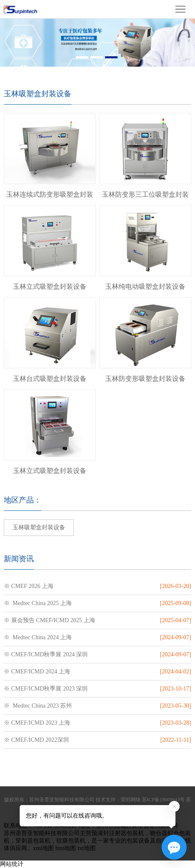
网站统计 (12, 864)
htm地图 (66, 848)
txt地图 (87, 848)
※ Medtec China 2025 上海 (38, 603)
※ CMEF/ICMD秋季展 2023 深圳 (46, 689)
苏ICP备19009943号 (163, 800)
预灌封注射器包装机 (118, 833)
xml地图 (43, 848)
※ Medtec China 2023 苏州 (38, 706)
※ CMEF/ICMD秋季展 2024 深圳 (46, 654)
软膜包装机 (71, 841)
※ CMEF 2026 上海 (29, 586)
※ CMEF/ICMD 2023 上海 (37, 723)
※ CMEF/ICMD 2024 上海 (37, 672)
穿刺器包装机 (33, 841)
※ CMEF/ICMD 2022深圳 (36, 740)
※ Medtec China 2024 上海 (38, 637)
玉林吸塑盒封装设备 (39, 527)
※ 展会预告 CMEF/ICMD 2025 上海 (49, 620)
